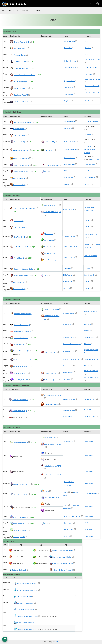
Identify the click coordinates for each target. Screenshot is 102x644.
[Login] (98, 4)
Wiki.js (57, 642)
